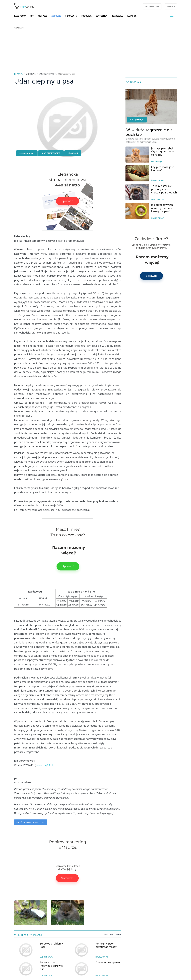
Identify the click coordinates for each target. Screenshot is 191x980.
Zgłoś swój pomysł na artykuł (31, 822)
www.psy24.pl (45, 765)
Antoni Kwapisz (51, 153)
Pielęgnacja (137, 120)
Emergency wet (27, 153)
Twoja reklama (152, 6)
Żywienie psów (158, 180)
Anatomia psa (158, 199)
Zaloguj (171, 6)
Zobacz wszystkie (111, 934)
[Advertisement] (95, 50)
